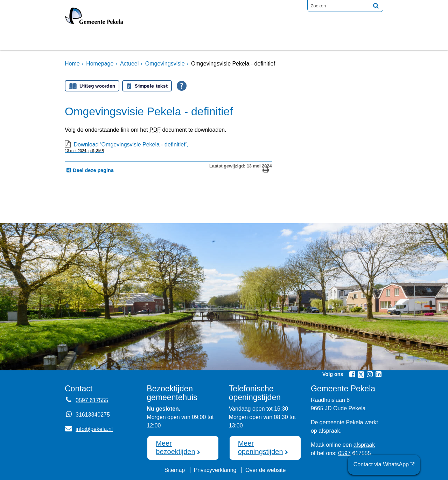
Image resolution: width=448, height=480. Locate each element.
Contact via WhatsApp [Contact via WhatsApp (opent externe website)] (381, 464)
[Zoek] (376, 6)
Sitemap (174, 470)
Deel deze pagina (93, 170)
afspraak (364, 445)
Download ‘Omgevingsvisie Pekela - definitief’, (168, 147)
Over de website (266, 470)
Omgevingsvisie (165, 64)
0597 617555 (354, 453)
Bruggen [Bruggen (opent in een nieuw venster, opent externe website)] (134, 40)
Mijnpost (299, 40)
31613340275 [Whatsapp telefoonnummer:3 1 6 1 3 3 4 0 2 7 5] (93, 415)
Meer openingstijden (261, 447)
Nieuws (258, 40)
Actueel (129, 64)
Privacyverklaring (215, 470)
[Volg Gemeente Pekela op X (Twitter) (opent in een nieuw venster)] (361, 375)
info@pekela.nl (89, 429)
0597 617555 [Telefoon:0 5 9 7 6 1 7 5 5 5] (92, 400)
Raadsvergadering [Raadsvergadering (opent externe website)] (197, 40)
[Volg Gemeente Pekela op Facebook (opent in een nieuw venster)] (352, 374)
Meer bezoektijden (175, 447)
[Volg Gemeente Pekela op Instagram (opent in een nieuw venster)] (370, 374)
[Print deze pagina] (266, 170)
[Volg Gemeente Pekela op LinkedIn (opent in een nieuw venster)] (378, 374)
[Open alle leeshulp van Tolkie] (182, 86)
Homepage (88, 40)
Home (72, 64)
